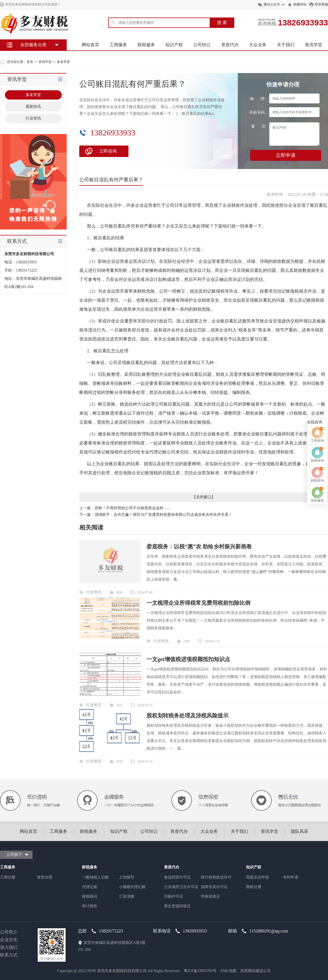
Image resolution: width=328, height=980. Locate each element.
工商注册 (8, 877)
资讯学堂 (314, 45)
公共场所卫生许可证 (181, 887)
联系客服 (321, 4)
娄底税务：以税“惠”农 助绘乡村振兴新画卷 (199, 546)
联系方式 (9, 955)
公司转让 (202, 45)
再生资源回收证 (177, 906)
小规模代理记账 (132, 887)
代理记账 (90, 887)
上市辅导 (127, 877)
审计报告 (90, 906)
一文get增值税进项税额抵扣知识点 (188, 659)
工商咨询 (317, 468)
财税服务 (146, 45)
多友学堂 (63, 62)
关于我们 (286, 45)
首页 (30, 62)
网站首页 (90, 45)
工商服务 (118, 45)
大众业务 (258, 45)
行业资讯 (94, 592)
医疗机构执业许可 (216, 877)
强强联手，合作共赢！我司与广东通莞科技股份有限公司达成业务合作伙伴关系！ (163, 515)
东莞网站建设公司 (256, 971)
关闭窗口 (204, 497)
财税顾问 (90, 896)
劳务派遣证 (210, 896)
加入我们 (9, 947)
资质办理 (45, 877)
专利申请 (291, 877)
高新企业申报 (257, 877)
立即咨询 (108, 151)
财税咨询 (317, 488)
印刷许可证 (174, 896)
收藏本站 (300, 4)
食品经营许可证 (177, 877)
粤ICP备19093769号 (200, 971)
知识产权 (174, 45)
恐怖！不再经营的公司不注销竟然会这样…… (133, 508)
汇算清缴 (127, 896)
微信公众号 (272, 4)
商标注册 (254, 887)
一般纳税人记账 (95, 877)
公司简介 (9, 932)
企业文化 (9, 940)
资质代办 (230, 45)
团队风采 (300, 831)
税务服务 (317, 528)
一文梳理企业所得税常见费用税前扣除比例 (198, 603)
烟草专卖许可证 (214, 887)
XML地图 (228, 971)
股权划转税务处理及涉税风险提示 (188, 716)
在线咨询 (315, 450)
